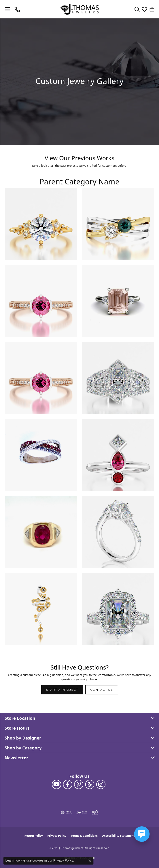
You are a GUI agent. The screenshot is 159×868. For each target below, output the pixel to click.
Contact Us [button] (102, 690)
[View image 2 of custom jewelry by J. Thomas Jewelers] (118, 224)
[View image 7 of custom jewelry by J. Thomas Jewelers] (41, 455)
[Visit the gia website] (66, 813)
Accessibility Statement (118, 836)
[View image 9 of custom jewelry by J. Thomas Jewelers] (41, 532)
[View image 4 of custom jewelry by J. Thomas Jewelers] (118, 301)
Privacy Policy (57, 836)
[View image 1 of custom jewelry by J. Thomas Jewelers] (41, 224)
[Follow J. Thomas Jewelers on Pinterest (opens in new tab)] (79, 784)
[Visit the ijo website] (82, 813)
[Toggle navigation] (7, 9)
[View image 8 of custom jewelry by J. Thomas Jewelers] (118, 455)
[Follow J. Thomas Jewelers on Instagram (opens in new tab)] (101, 784)
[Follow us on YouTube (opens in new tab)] (57, 784)
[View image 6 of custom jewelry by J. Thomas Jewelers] (118, 378)
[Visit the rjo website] (95, 813)
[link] (18, 9)
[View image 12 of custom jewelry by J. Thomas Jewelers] (118, 609)
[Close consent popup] (90, 861)
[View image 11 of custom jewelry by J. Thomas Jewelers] (41, 609)
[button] (137, 9)
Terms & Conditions (84, 836)
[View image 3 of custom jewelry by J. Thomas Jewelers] (41, 301)
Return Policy (34, 836)
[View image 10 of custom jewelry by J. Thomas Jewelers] (118, 532)
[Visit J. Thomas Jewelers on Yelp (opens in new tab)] (90, 784)
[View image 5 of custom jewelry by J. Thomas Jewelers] (41, 378)
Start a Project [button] (62, 690)
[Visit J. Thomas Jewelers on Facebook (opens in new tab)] (68, 784)
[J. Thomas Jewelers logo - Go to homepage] (79, 9)
